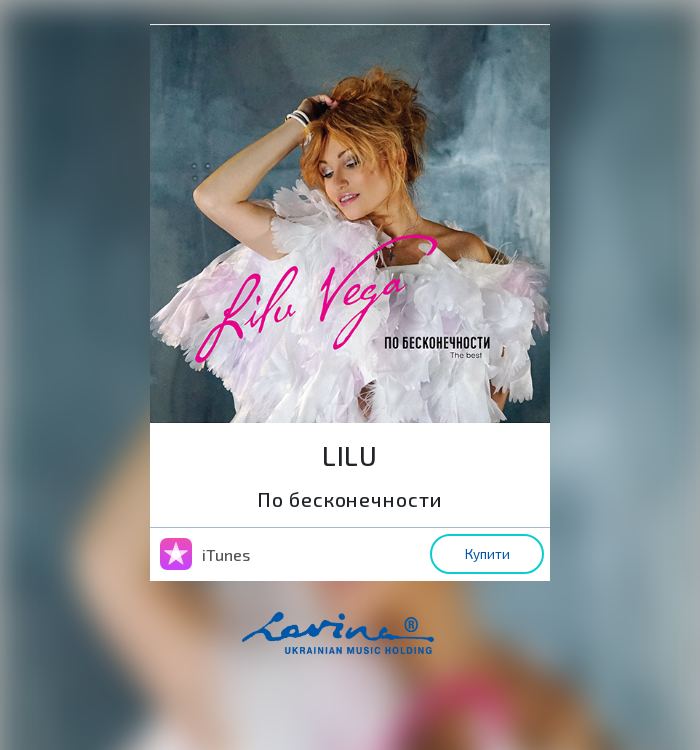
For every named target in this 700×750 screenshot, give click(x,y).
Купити (487, 554)
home (369, 643)
